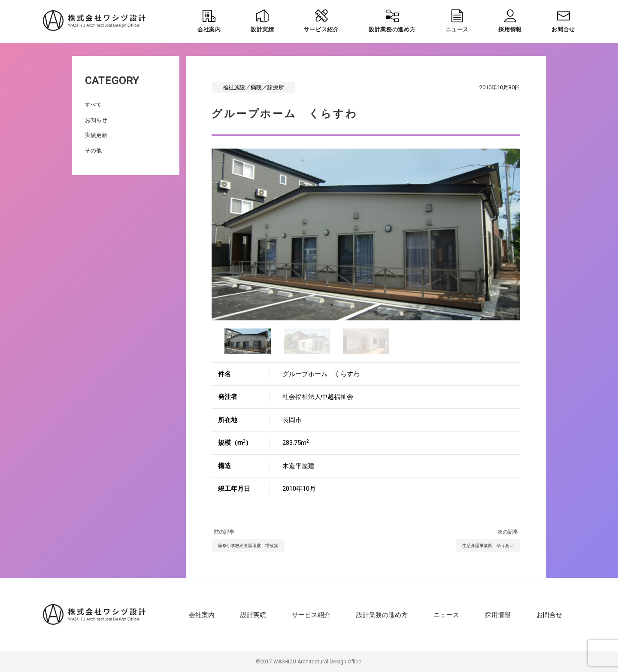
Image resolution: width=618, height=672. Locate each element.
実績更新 (96, 135)
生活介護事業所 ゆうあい (488, 546)
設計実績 (253, 615)
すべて (93, 105)
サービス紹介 (311, 615)
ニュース (446, 615)
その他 (93, 151)
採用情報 (498, 615)
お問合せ (549, 615)
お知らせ (96, 120)
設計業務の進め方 (382, 615)
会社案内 (202, 615)
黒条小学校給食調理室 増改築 (248, 546)
